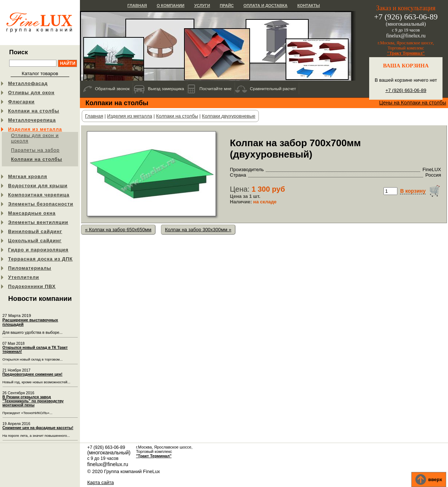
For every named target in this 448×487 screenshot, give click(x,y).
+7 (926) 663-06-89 (406, 90)
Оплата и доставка (265, 5)
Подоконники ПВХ (32, 286)
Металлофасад (28, 83)
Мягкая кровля (28, 176)
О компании (170, 5)
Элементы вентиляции (38, 222)
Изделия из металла (35, 129)
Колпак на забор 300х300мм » (198, 230)
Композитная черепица (39, 195)
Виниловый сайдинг (35, 231)
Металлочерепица (32, 120)
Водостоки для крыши (38, 186)
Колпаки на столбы (34, 111)
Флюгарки (21, 102)
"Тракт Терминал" (406, 53)
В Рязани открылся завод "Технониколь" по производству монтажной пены (33, 401)
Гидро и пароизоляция (38, 250)
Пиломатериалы (30, 268)
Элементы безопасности (41, 204)
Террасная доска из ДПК (40, 259)
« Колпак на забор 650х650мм (118, 230)
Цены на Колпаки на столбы (413, 103)
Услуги (202, 5)
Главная (137, 5)
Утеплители (24, 277)
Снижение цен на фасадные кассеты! (38, 428)
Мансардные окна (32, 213)
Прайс (227, 5)
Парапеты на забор (35, 150)
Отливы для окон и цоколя (35, 138)
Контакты (309, 5)
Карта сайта (100, 482)
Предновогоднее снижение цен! (33, 374)
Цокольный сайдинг (35, 241)
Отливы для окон (31, 93)
